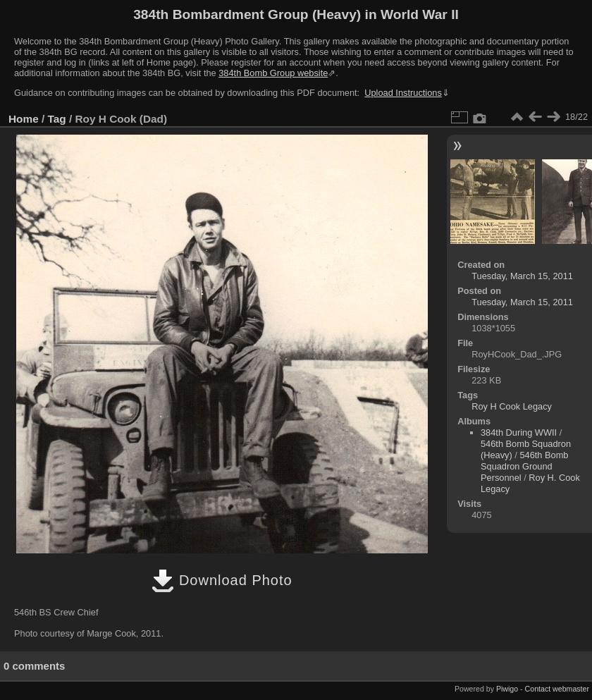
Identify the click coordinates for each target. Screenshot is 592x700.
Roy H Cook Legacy (512, 406)
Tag (57, 119)
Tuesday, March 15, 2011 (522, 276)
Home (24, 119)
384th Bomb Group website (273, 73)
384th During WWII (519, 432)
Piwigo (507, 689)
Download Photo (222, 580)
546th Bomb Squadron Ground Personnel (524, 466)
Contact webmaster (557, 689)
